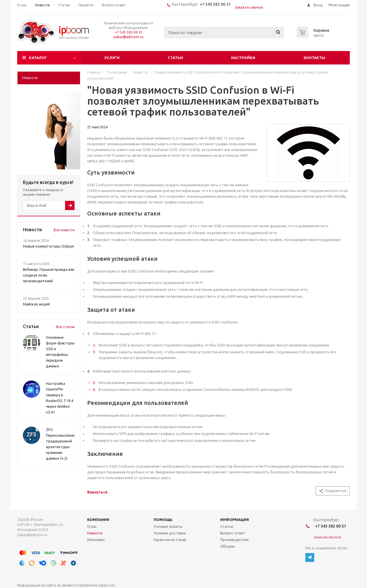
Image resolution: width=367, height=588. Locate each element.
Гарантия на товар (170, 540)
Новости (95, 533)
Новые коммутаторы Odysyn (48, 246)
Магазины (96, 540)
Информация (235, 520)
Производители (234, 540)
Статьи (175, 58)
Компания (98, 520)
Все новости (64, 230)
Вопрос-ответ (233, 533)
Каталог (38, 58)
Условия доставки (170, 533)
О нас (92, 526)
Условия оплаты (168, 526)
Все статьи (65, 327)
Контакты (314, 58)
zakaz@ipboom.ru (128, 37)
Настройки (243, 58)
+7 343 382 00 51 (214, 4)
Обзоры (228, 546)
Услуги (112, 58)
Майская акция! (36, 304)
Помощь (163, 520)
